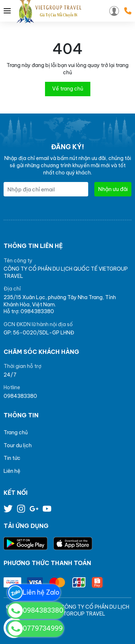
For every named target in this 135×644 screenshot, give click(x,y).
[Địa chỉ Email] (46, 189)
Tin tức (12, 458)
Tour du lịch (18, 445)
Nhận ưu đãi (113, 189)
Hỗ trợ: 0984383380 (29, 311)
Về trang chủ (68, 89)
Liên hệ (12, 471)
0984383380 (20, 396)
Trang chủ (16, 432)
